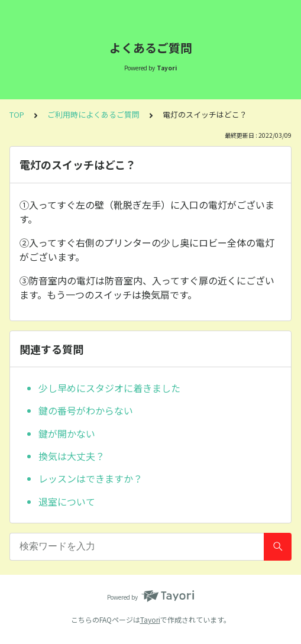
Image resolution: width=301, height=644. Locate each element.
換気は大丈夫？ (72, 456)
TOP (17, 114)
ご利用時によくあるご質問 (93, 114)
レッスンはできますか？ (90, 478)
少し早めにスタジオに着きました (109, 388)
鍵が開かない (67, 433)
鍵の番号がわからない (86, 410)
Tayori (150, 619)
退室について (67, 501)
